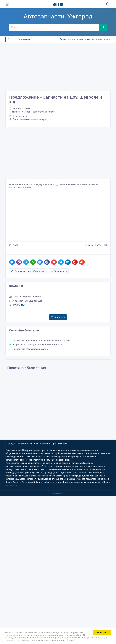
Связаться (58, 317)
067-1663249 (19, 305)
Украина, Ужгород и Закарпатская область (32, 112)
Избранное (23, 39)
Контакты (58, 493)
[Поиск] (54, 27)
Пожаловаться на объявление (28, 271)
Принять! (102, 633)
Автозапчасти (86, 39)
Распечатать (59, 271)
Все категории (67, 39)
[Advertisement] (58, 66)
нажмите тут (12, 485)
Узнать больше (67, 640)
